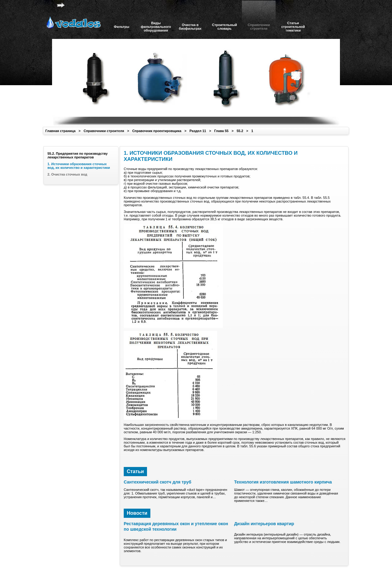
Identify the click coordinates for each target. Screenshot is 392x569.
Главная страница (60, 131)
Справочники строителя (104, 131)
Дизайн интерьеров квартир (264, 524)
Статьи (135, 471)
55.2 (240, 131)
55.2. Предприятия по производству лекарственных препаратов (77, 155)
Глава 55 (221, 131)
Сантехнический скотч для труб (158, 482)
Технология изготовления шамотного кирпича (283, 482)
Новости (137, 513)
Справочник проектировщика (157, 131)
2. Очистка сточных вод (67, 174)
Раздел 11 (198, 131)
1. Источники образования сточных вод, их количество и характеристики (79, 166)
